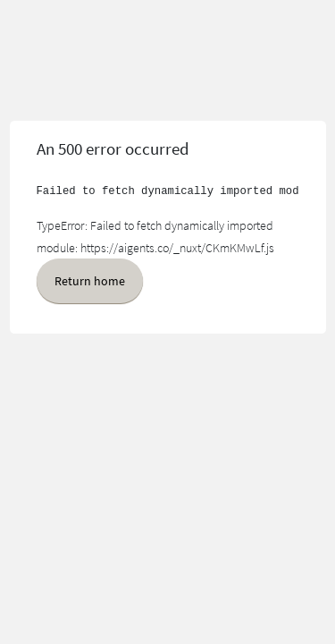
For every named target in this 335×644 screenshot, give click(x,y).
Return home (90, 281)
